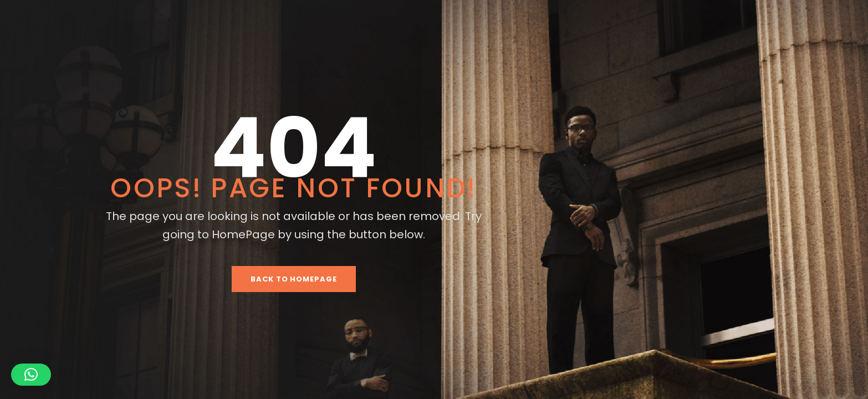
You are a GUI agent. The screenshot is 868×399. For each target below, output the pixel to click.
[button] (31, 375)
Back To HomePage (294, 279)
